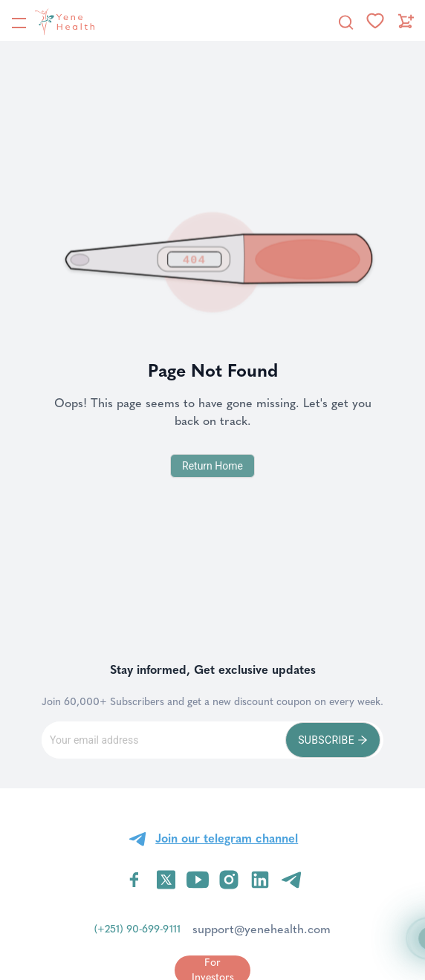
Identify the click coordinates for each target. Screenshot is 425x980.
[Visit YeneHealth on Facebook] (134, 880)
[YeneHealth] (53, 22)
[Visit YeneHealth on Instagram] (229, 880)
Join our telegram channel (227, 838)
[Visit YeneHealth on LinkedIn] (260, 880)
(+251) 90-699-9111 (137, 929)
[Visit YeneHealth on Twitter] (166, 880)
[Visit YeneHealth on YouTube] (198, 880)
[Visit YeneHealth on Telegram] (291, 880)
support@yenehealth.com (262, 929)
